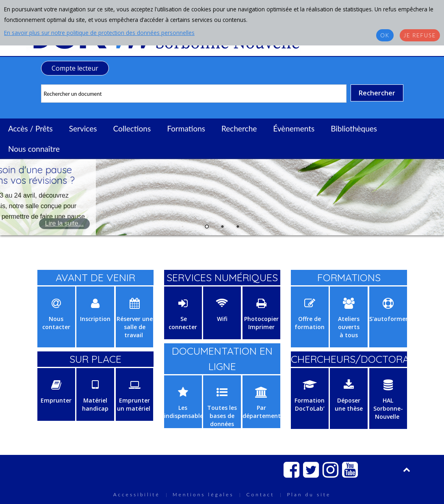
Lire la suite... (64, 223)
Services (83, 128)
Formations (186, 128)
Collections (132, 128)
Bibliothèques (354, 128)
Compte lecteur (75, 68)
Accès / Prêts (30, 128)
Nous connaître (34, 149)
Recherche (239, 128)
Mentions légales (203, 494)
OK (385, 35)
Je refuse (420, 35)
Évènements (294, 128)
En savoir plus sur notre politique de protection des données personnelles (99, 33)
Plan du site (309, 494)
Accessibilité (137, 494)
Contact (260, 494)
